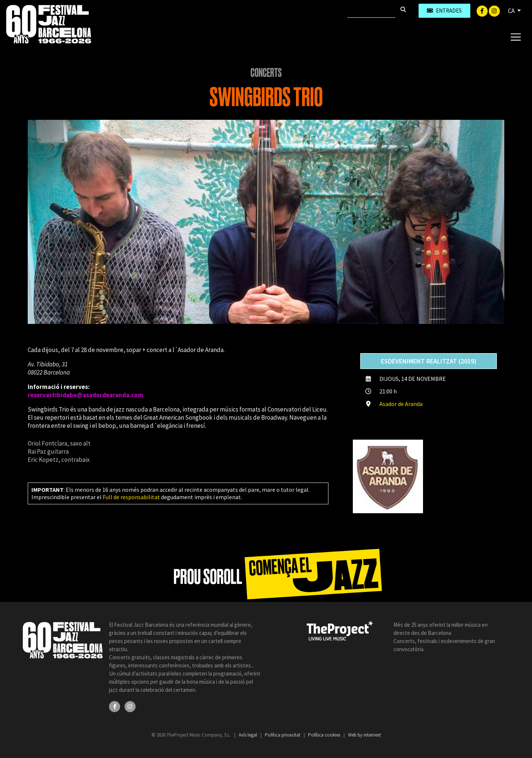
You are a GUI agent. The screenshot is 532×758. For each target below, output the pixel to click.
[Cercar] (371, 11)
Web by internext (364, 735)
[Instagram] (494, 10)
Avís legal (248, 735)
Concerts (266, 73)
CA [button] (512, 11)
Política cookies (325, 735)
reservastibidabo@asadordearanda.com (86, 395)
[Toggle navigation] (516, 37)
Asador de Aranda (401, 404)
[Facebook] (483, 10)
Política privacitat (283, 735)
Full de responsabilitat (131, 497)
